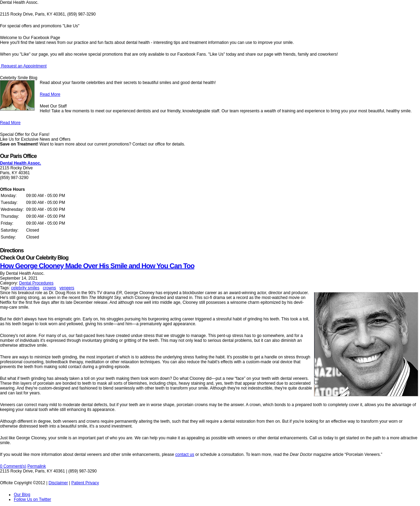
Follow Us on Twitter (32, 499)
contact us (185, 455)
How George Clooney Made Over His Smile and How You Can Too (97, 266)
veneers (67, 288)
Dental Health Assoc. (21, 163)
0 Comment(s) (13, 466)
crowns (49, 288)
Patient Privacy (85, 483)
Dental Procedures (36, 283)
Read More (50, 94)
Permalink (36, 466)
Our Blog (22, 495)
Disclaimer (58, 483)
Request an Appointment (23, 66)
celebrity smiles (25, 288)
